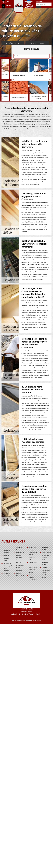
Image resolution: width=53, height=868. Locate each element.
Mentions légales (36, 620)
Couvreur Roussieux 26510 (6, 558)
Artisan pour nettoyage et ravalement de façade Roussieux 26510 (33, 553)
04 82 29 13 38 (19, 614)
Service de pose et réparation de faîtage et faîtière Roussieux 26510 (47, 559)
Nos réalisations (13, 43)
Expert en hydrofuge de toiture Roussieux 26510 (46, 573)
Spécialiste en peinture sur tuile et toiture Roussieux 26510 (33, 567)
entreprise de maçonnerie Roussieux (7, 550)
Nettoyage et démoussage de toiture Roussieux (8, 567)
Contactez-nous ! (37, 43)
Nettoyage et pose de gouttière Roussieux (20, 556)
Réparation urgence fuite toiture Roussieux (20, 567)
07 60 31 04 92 (34, 614)
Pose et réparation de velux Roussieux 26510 (21, 577)
